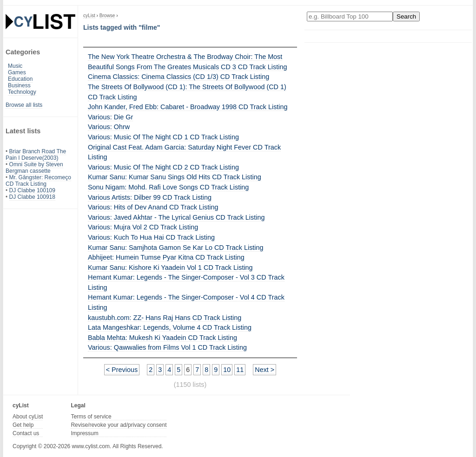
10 (227, 370)
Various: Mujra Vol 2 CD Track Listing (143, 227)
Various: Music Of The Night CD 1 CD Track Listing (163, 137)
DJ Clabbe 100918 (32, 197)
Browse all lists (24, 105)
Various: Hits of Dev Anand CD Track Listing (153, 207)
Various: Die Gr (110, 117)
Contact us (26, 433)
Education (20, 79)
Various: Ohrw (109, 127)
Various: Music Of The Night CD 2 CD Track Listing (163, 167)
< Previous (122, 370)
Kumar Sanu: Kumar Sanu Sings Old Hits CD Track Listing (175, 177)
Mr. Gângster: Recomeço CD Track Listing (38, 181)
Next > (264, 370)
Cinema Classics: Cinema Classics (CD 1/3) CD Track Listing (178, 77)
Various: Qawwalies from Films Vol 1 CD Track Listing (167, 347)
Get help (23, 425)
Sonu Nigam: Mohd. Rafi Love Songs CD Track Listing (168, 187)
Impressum (84, 433)
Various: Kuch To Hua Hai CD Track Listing (151, 237)
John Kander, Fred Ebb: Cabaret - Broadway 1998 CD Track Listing (188, 107)
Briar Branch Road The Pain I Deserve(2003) (36, 155)
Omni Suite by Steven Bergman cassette (34, 168)
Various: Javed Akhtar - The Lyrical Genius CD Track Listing (176, 217)
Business (19, 85)
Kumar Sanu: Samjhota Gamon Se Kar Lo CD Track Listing (176, 248)
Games (17, 72)
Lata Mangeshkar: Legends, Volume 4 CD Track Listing (170, 327)
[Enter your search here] (350, 16)
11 (240, 370)
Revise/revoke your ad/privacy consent (119, 425)
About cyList (28, 417)
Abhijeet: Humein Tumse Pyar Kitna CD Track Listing (166, 257)
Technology (22, 92)
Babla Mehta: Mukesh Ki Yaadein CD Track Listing (162, 338)
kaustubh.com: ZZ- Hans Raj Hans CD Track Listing (165, 318)
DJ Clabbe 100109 (32, 190)
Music (15, 66)
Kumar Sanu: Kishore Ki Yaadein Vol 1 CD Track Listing (170, 268)
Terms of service (91, 417)
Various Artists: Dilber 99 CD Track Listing (150, 197)
